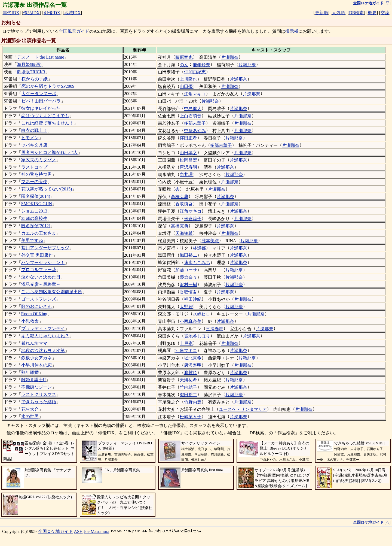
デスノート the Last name (41, 57)
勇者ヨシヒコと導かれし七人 (50, 152)
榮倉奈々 (188, 277)
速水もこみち (197, 263)
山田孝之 (188, 153)
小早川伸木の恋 (36, 365)
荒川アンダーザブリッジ (45, 248)
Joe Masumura (97, 531)
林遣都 (199, 248)
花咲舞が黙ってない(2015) (47, 189)
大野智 (186, 307)
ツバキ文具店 (34, 145)
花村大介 (30, 409)
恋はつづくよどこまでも (45, 116)
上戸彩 (186, 343)
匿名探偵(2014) (36, 196)
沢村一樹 (188, 285)
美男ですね (32, 240)
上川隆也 (188, 79)
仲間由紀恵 (195, 72)
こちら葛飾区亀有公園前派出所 (52, 292)
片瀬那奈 (230, 57)
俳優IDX (52, 13)
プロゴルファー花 (39, 270)
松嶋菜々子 (191, 417)
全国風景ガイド (74, 31)
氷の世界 (30, 416)
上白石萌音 (191, 116)
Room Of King (34, 314)
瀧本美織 (210, 241)
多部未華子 (195, 123)
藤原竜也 (184, 57)
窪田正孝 (188, 138)
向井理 (186, 175)
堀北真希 (193, 358)
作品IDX (31, 13)
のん (184, 65)
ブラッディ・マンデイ (43, 328)
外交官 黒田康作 (37, 255)
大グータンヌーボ (39, 94)
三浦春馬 (215, 329)
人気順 (338, 13)
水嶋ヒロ (201, 314)
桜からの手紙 (35, 79)
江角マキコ (195, 94)
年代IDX (11, 13)
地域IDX (72, 13)
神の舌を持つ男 (36, 174)
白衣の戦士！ (34, 130)
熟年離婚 (30, 372)
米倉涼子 (193, 219)
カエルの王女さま (39, 233)
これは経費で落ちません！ (47, 123)
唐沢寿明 (188, 167)
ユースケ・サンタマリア (243, 409)
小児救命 (30, 321)
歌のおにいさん (36, 306)
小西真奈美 (191, 321)
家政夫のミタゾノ (39, 160)
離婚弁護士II (34, 380)
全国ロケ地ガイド (56, 531)
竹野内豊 (193, 402)
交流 (385, 13)
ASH (78, 531)
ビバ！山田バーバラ (41, 101)
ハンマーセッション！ (43, 263)
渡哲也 (191, 373)
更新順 (321, 13)
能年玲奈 (201, 65)
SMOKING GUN (37, 204)
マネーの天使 (34, 182)
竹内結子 (188, 387)
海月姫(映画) (29, 64)
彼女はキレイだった (41, 108)
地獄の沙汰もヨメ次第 (43, 351)
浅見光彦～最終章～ (41, 284)
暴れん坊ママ (34, 343)
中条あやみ (195, 131)
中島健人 (193, 109)
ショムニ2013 (34, 211)
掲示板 (292, 31)
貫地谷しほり (197, 336)
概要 (372, 13)
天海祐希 (184, 233)
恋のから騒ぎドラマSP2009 (48, 86)
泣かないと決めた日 (41, 277)
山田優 (186, 87)
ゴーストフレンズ (39, 299)
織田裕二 (188, 255)
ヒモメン (30, 138)
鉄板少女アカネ (36, 358)
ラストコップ (34, 167)
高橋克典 (180, 197)
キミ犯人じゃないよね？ (45, 336)
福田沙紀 (193, 299)
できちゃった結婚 (39, 402)
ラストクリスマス (39, 394)
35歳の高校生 (34, 218)
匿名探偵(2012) (36, 226)
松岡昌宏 (188, 160)
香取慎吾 (184, 204)
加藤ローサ (186, 270)
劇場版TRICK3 (31, 72)
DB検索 (356, 13)
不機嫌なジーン (36, 387)
